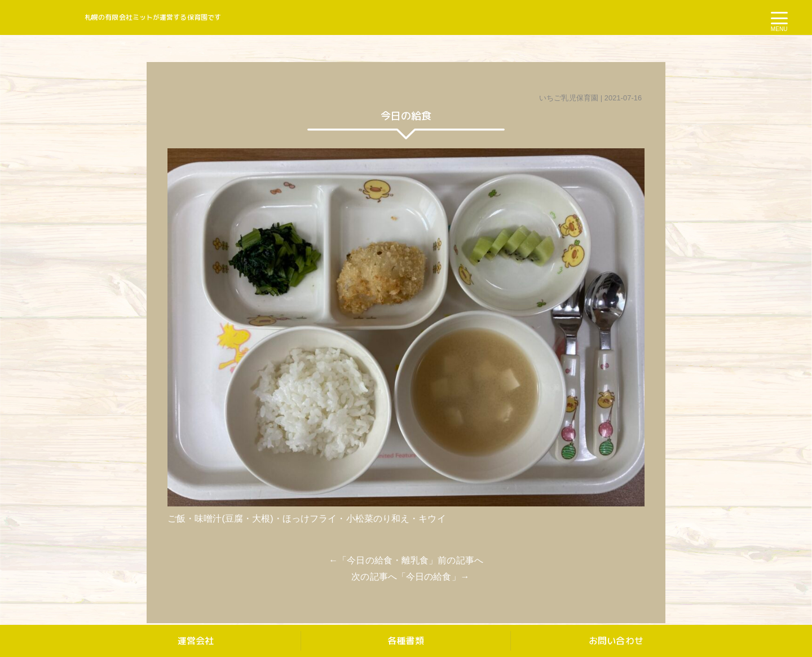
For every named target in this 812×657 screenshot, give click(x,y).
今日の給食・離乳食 (388, 560)
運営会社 (196, 641)
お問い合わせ (616, 641)
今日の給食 (429, 577)
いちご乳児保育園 (569, 98)
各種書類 (405, 641)
